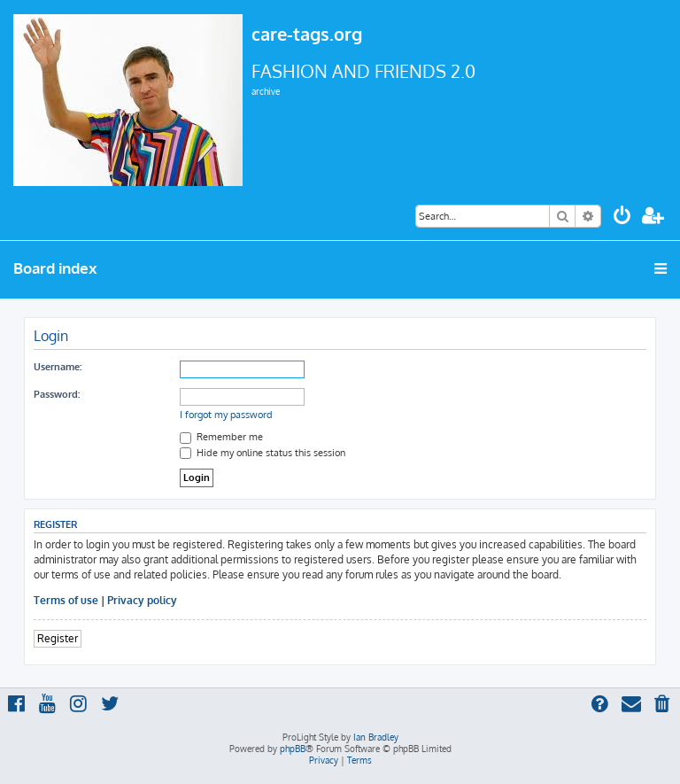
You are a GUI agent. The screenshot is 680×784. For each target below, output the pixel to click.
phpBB (293, 749)
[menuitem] (622, 217)
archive (266, 91)
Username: (58, 367)
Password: (57, 394)
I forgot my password (226, 415)
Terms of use (66, 600)
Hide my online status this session (263, 453)
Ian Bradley (376, 737)
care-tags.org (307, 34)
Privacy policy (142, 600)
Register (58, 638)
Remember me (221, 437)
